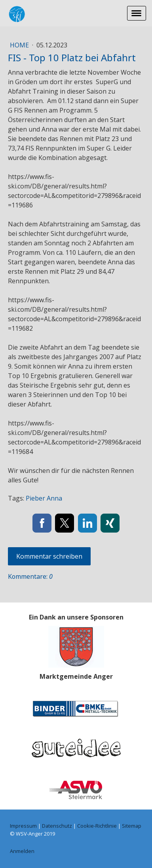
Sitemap (132, 826)
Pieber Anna (44, 498)
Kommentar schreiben (49, 556)
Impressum (23, 826)
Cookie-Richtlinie (97, 826)
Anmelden (22, 851)
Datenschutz (57, 826)
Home (20, 45)
